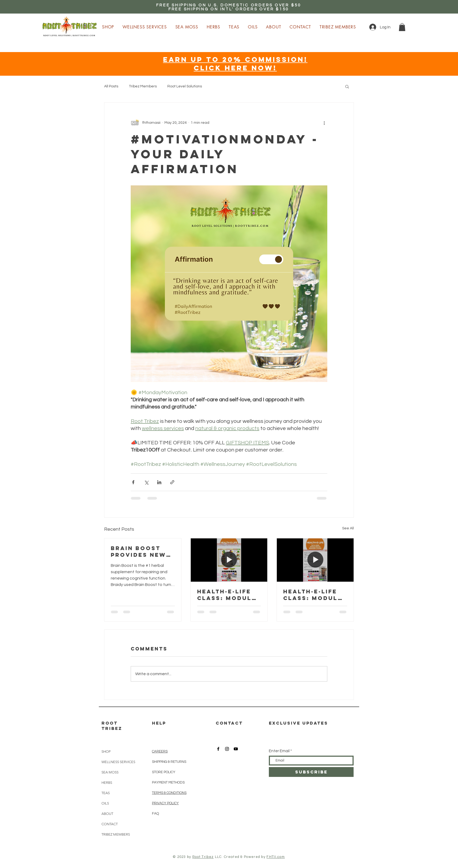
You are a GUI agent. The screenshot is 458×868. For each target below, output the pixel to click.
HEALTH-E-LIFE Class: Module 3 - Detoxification (314, 595)
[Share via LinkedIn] (159, 482)
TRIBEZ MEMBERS (116, 834)
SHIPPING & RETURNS (169, 762)
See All (348, 528)
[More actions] (324, 123)
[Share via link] (172, 482)
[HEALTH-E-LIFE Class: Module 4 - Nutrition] (229, 560)
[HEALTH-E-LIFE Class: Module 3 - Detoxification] (315, 560)
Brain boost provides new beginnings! (138, 551)
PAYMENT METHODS (168, 782)
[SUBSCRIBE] (311, 772)
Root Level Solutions (185, 86)
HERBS (107, 783)
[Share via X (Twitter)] (146, 482)
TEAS (106, 793)
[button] (402, 27)
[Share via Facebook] (133, 482)
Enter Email (279, 751)
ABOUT (107, 814)
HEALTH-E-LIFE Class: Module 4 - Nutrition (227, 595)
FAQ (155, 814)
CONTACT (110, 824)
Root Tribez (203, 857)
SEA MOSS (110, 772)
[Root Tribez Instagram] (227, 749)
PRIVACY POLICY (165, 803)
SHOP (106, 752)
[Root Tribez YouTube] (236, 749)
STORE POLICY (164, 772)
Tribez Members (143, 86)
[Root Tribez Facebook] (218, 749)
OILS (105, 803)
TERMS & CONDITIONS (169, 793)
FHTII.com (276, 857)
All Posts (111, 86)
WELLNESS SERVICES (118, 762)
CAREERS (160, 751)
